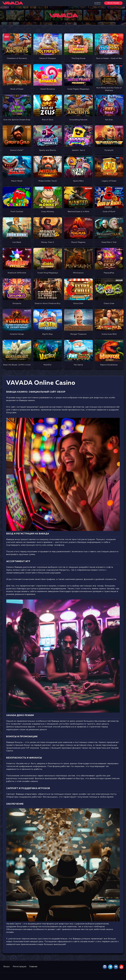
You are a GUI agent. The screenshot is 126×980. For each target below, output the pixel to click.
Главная (33, 967)
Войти (98, 3)
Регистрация (20, 967)
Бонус (7, 967)
